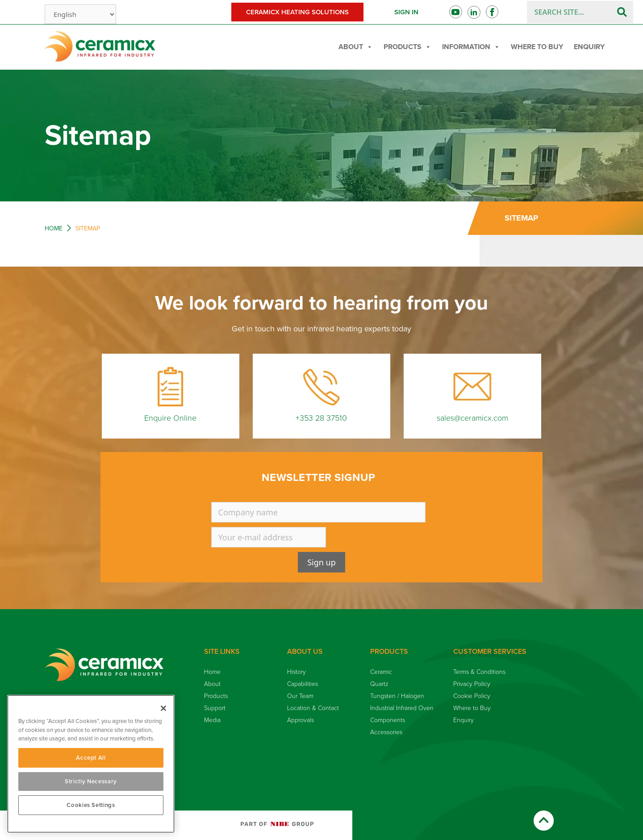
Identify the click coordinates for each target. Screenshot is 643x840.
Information (471, 47)
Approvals (301, 720)
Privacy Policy (472, 684)
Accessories (386, 732)
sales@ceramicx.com (472, 418)
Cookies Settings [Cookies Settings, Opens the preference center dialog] (91, 805)
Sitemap (521, 218)
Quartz (379, 684)
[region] (91, 764)
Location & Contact (313, 708)
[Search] (622, 12)
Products (407, 47)
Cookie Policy (472, 696)
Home (54, 228)
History (296, 672)
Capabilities (303, 684)
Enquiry (589, 47)
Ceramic (381, 672)
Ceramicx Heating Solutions (297, 12)
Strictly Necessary (91, 781)
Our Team (300, 696)
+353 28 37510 (321, 418)
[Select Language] (80, 14)
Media (212, 720)
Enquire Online (170, 418)
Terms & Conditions (479, 672)
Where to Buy (537, 47)
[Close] (163, 708)
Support (215, 708)
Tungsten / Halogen (397, 696)
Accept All (91, 758)
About (356, 47)
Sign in (406, 12)
